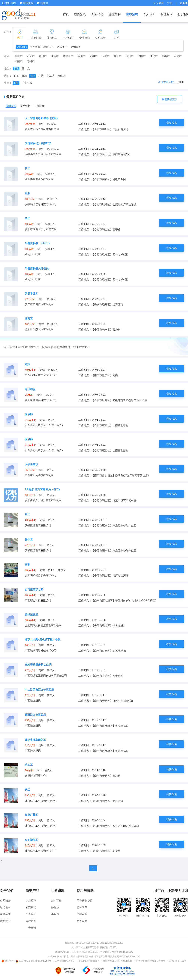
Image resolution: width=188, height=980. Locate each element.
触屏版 (55, 907)
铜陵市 (19, 61)
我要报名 (172, 123)
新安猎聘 (97, 14)
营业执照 (8, 961)
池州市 (130, 56)
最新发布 (11, 106)
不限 (16, 69)
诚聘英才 (5, 914)
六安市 (178, 56)
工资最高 (39, 106)
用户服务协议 (85, 901)
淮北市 (154, 56)
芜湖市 (93, 56)
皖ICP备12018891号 (89, 961)
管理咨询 (167, 14)
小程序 (55, 914)
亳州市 (31, 61)
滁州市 (43, 56)
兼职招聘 (132, 14)
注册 (170, 3)
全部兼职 (22, 47)
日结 (24, 76)
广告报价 (31, 928)
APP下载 (56, 901)
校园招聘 (80, 14)
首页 (66, 14)
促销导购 (76, 47)
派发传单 (35, 47)
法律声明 (82, 914)
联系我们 (5, 921)
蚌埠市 (117, 56)
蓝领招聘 (115, 14)
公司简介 (5, 901)
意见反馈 (82, 921)
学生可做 (27, 83)
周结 (33, 76)
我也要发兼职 (170, 99)
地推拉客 (49, 47)
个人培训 (149, 14)
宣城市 (105, 56)
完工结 (50, 76)
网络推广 (62, 47)
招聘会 (43, 3)
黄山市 (166, 56)
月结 (41, 76)
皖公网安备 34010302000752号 (34, 961)
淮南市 (55, 56)
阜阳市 (142, 56)
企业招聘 (31, 901)
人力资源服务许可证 (65, 961)
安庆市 (31, 56)
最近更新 (25, 106)
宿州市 (81, 56)
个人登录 (158, 3)
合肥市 (19, 56)
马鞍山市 (68, 56)
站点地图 (5, 907)
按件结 (61, 76)
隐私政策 (82, 907)
